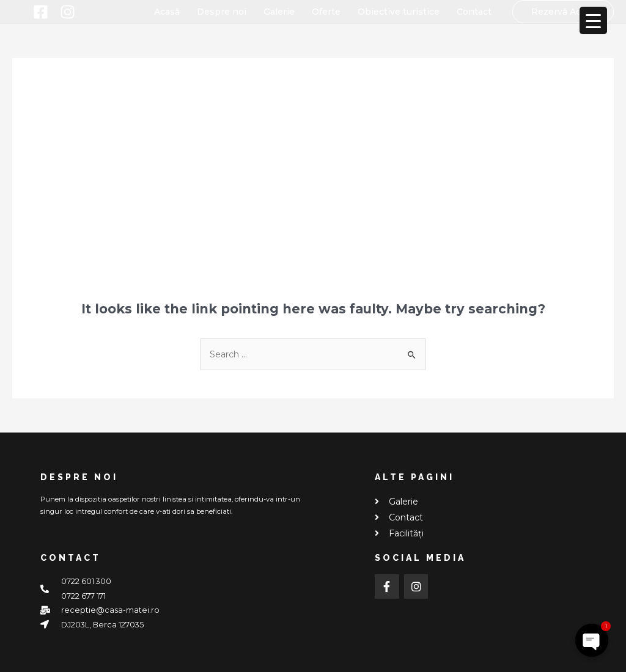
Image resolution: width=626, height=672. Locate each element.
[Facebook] (41, 12)
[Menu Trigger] (593, 20)
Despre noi (222, 12)
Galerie (279, 12)
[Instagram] (68, 12)
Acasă (167, 12)
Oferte (326, 12)
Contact (474, 12)
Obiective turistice (399, 12)
